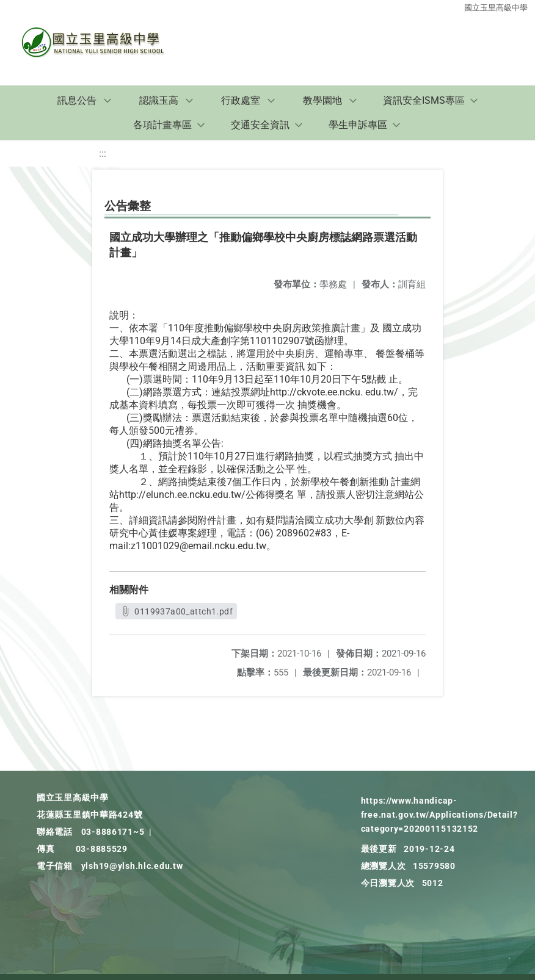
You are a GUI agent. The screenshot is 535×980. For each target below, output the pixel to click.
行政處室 (241, 100)
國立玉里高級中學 (496, 8)
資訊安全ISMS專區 (424, 100)
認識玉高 (159, 100)
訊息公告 (77, 100)
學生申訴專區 (358, 125)
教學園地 (322, 100)
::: (103, 153)
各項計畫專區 (162, 125)
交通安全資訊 (260, 125)
